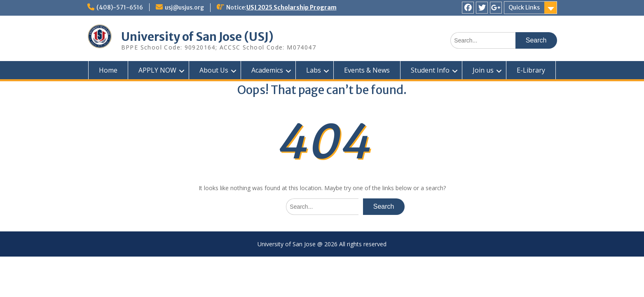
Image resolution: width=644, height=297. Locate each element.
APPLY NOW (157, 70)
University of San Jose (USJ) (197, 37)
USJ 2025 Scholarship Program (292, 7)
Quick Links (524, 7)
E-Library (531, 70)
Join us (483, 70)
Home (108, 70)
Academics (267, 70)
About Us (214, 70)
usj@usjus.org (184, 7)
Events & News (367, 70)
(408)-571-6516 (120, 7)
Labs (314, 70)
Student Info (430, 70)
